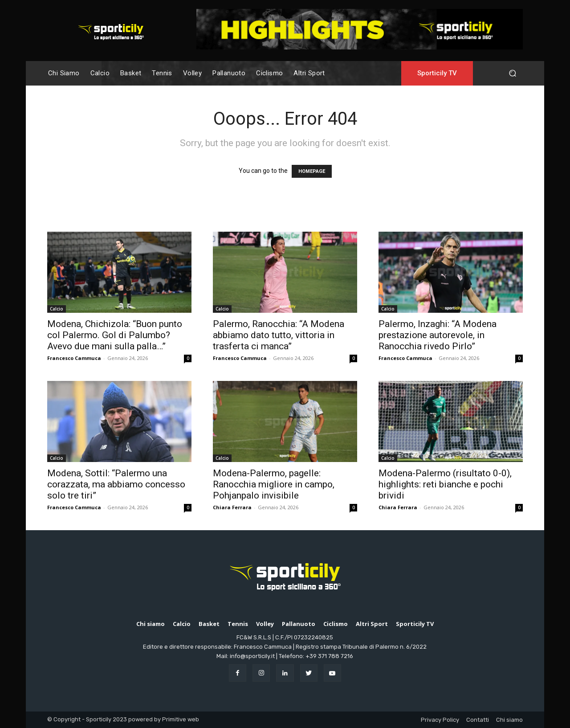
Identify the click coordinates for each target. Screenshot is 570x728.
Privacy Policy (440, 720)
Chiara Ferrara (232, 507)
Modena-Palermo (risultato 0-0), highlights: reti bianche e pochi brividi (445, 484)
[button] (512, 73)
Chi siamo (509, 720)
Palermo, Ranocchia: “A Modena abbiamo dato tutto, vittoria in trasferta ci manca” (279, 335)
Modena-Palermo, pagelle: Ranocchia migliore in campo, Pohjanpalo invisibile (274, 484)
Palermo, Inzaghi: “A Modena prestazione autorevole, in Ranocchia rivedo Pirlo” (438, 335)
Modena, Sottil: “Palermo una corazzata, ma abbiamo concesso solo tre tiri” (116, 484)
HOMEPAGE (312, 171)
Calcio (57, 309)
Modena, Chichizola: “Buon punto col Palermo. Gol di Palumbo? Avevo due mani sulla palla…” (115, 335)
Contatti (478, 720)
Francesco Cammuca (74, 358)
